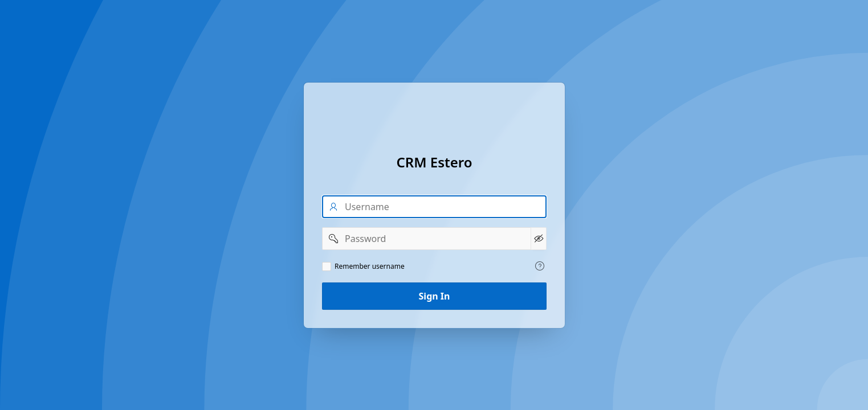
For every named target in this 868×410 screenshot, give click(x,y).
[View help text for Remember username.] (540, 266)
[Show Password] (538, 239)
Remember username (370, 266)
